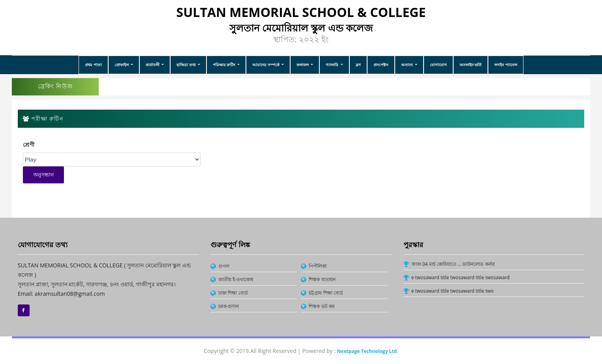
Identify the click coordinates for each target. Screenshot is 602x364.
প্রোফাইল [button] (122, 65)
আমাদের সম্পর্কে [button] (266, 65)
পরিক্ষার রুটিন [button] (225, 65)
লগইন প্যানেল (506, 65)
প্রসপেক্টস (381, 65)
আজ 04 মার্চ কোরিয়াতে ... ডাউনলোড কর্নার (453, 264)
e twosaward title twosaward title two (453, 291)
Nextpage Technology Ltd (367, 351)
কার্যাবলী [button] (153, 65)
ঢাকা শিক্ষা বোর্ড (233, 293)
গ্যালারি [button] (333, 65)
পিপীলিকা (318, 266)
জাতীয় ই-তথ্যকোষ (236, 279)
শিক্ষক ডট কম (322, 306)
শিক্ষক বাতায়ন (322, 279)
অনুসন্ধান (43, 175)
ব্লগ (358, 65)
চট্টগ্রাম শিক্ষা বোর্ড (326, 293)
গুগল (224, 266)
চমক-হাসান (229, 306)
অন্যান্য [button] (408, 65)
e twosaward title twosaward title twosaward (460, 277)
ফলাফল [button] (303, 65)
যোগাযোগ (438, 65)
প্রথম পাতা (93, 65)
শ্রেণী (29, 145)
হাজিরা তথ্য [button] (187, 65)
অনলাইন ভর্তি (471, 65)
